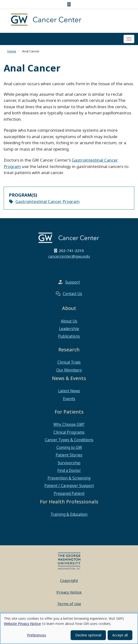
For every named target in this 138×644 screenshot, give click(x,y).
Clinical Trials (69, 362)
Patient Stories (69, 455)
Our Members (69, 370)
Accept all (120, 635)
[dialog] (69, 628)
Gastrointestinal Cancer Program (48, 201)
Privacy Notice (69, 592)
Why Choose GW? (69, 424)
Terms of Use (69, 604)
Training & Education (69, 514)
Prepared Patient (69, 493)
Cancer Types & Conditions (69, 440)
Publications (69, 336)
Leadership (69, 329)
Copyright (69, 580)
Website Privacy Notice (22, 624)
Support (73, 282)
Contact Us (72, 294)
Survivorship (69, 463)
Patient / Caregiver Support (69, 486)
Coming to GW (69, 447)
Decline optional (88, 635)
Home (12, 51)
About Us (69, 321)
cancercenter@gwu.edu (69, 256)
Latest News (69, 391)
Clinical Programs (69, 432)
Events (69, 399)
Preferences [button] (37, 635)
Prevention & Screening (69, 478)
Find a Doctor (69, 470)
